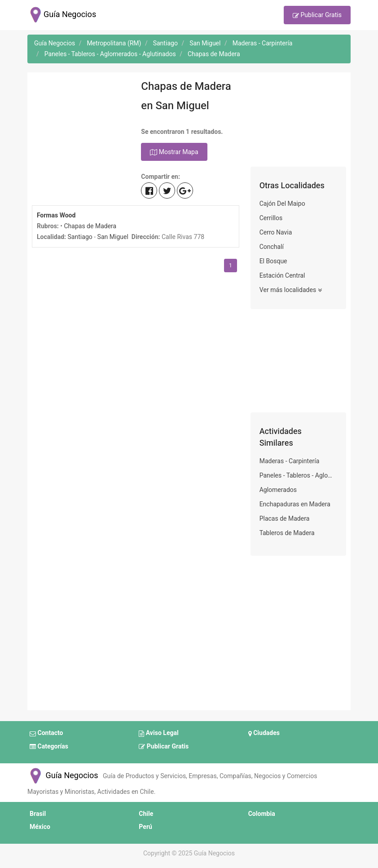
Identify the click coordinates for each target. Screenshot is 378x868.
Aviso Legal (158, 734)
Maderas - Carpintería (290, 461)
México (40, 827)
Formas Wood (56, 215)
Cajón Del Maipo (282, 204)
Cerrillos (271, 218)
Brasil (38, 814)
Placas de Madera (285, 519)
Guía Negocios (63, 776)
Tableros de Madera (287, 533)
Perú (145, 827)
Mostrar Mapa (174, 152)
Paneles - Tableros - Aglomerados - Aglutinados (298, 476)
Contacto (46, 734)
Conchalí (272, 247)
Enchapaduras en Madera (295, 504)
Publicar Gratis (317, 16)
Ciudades (264, 734)
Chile (146, 814)
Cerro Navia (276, 232)
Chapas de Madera (90, 226)
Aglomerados (278, 490)
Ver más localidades (291, 290)
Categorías (49, 747)
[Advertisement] (80, 122)
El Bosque (273, 261)
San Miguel (113, 237)
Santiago (80, 237)
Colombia (262, 814)
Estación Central (282, 276)
